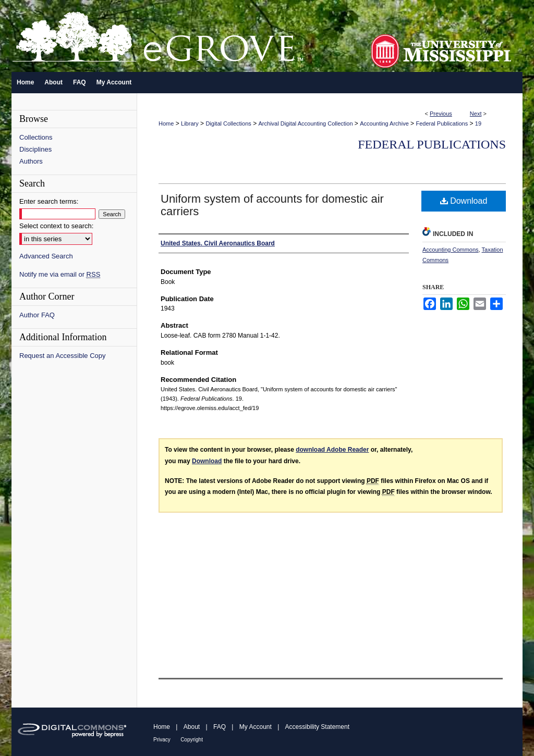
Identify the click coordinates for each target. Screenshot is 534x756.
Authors (31, 161)
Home (166, 123)
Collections (36, 137)
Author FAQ (37, 315)
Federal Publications (442, 123)
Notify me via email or (60, 274)
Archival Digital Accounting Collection (306, 123)
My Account (256, 727)
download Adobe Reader (332, 450)
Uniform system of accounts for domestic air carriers (272, 205)
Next (476, 114)
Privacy (162, 740)
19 (478, 123)
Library (190, 123)
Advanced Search (46, 256)
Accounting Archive (384, 123)
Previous (441, 114)
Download (464, 201)
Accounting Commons (451, 250)
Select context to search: (56, 226)
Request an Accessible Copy (62, 356)
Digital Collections (228, 123)
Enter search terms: (49, 201)
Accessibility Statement (317, 727)
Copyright (192, 740)
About (192, 727)
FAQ (220, 727)
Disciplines (35, 149)
